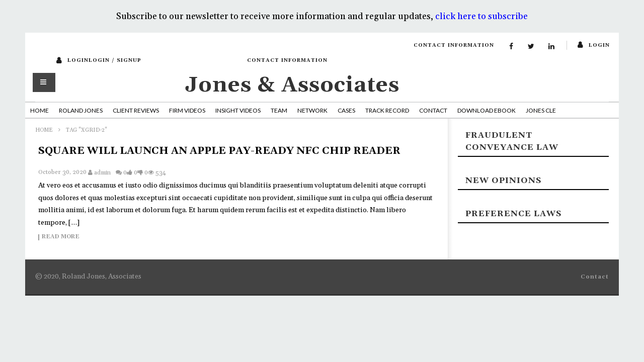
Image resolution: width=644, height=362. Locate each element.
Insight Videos (238, 110)
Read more (61, 237)
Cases (346, 110)
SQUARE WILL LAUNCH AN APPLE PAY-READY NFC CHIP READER (219, 151)
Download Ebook (487, 110)
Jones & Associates (292, 85)
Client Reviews (136, 110)
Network (312, 110)
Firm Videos (187, 110)
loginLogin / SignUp (104, 60)
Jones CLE (541, 110)
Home (39, 110)
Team (279, 110)
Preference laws (513, 214)
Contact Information (454, 45)
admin (102, 173)
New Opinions (503, 180)
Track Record (387, 110)
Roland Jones (81, 110)
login (599, 45)
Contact (433, 110)
